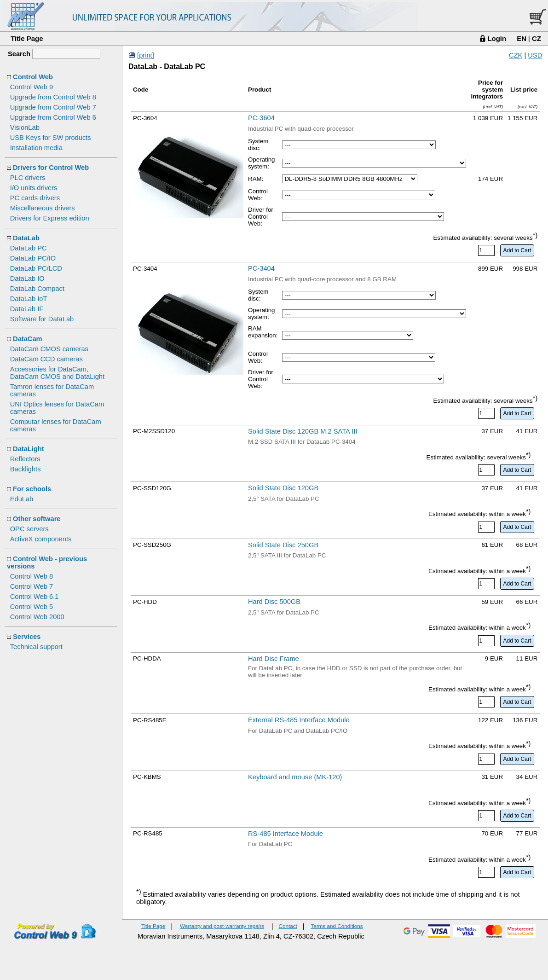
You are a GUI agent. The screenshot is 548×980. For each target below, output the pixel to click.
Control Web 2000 (37, 617)
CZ (536, 38)
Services (27, 637)
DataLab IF (27, 309)
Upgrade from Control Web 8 (53, 97)
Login (497, 38)
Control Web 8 (32, 576)
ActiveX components (41, 539)
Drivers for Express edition (50, 218)
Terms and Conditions (337, 926)
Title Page (27, 38)
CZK (516, 55)
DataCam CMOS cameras (49, 349)
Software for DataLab (42, 319)
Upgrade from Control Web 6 (53, 117)
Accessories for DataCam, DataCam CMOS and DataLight (57, 373)
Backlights (26, 469)
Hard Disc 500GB (274, 602)
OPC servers (29, 529)
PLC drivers (28, 178)
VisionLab (25, 128)
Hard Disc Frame (274, 659)
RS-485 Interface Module (286, 834)
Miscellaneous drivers (43, 208)
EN (522, 38)
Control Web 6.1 (35, 597)
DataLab (26, 238)
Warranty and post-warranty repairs (222, 926)
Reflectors (25, 459)
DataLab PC (29, 248)
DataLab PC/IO (33, 258)
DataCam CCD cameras (46, 359)
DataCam (28, 339)
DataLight (29, 449)
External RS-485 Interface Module (299, 720)
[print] (146, 55)
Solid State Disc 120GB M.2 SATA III (303, 431)
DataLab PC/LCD (36, 268)
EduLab (22, 499)
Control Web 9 (32, 87)
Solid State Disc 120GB (283, 488)
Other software (37, 519)
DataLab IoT (29, 299)
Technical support (36, 647)
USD (535, 55)
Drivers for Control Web (51, 168)
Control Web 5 (32, 607)
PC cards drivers (35, 198)
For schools (32, 489)
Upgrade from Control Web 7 (53, 107)
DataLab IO (27, 278)
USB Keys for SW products (51, 138)
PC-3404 (261, 268)
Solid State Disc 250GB (283, 545)
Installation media (36, 148)
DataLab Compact (37, 289)
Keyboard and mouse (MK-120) (295, 777)
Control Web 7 (32, 586)
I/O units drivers (34, 188)
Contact (288, 926)
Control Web (33, 77)
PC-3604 (261, 118)
